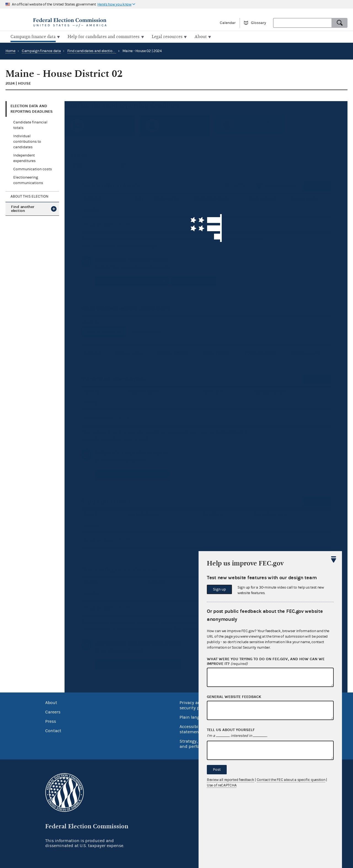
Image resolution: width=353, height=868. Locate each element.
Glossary (259, 23)
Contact (53, 730)
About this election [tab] (30, 196)
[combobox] (303, 23)
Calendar (228, 23)
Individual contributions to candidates (27, 141)
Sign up (219, 589)
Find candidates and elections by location (101, 50)
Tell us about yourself (231, 730)
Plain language (195, 717)
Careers (53, 711)
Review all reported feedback (231, 780)
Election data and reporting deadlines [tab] (32, 108)
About (51, 702)
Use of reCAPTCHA (222, 785)
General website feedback (234, 697)
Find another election (23, 208)
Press (51, 721)
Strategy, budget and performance (197, 743)
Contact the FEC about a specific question (291, 780)
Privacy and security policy (194, 705)
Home (10, 50)
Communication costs (33, 169)
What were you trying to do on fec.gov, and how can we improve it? (266, 662)
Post (217, 770)
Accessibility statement (192, 729)
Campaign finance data (41, 50)
